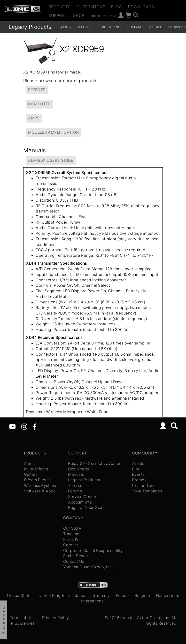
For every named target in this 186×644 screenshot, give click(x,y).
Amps (66, 27)
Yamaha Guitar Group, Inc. (88, 567)
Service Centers (83, 497)
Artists (138, 463)
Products (59, 7)
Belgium (142, 595)
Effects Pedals (37, 480)
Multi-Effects (36, 469)
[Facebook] (35, 426)
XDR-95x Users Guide (51, 160)
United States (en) (103, 16)
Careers (71, 545)
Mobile (155, 27)
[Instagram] (24, 426)
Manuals (76, 474)
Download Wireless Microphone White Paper (68, 412)
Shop (79, 15)
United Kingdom (54, 595)
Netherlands (168, 595)
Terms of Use (22, 618)
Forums (75, 491)
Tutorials (76, 485)
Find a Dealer (76, 556)
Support (58, 15)
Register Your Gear (86, 507)
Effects (85, 27)
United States (20, 595)
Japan (81, 595)
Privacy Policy (55, 618)
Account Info (80, 502)
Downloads (141, 7)
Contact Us (74, 561)
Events (138, 474)
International (93, 601)
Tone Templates (147, 491)
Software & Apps (40, 491)
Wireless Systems (41, 485)
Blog (116, 7)
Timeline (71, 534)
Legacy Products (30, 27)
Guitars (135, 27)
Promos (139, 480)
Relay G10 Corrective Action (95, 463)
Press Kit (72, 539)
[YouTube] (12, 426)
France (122, 595)
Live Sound (110, 27)
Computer (39, 104)
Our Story (72, 528)
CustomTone (91, 7)
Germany (101, 595)
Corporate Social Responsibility (93, 550)
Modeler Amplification (54, 132)
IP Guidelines (22, 623)
